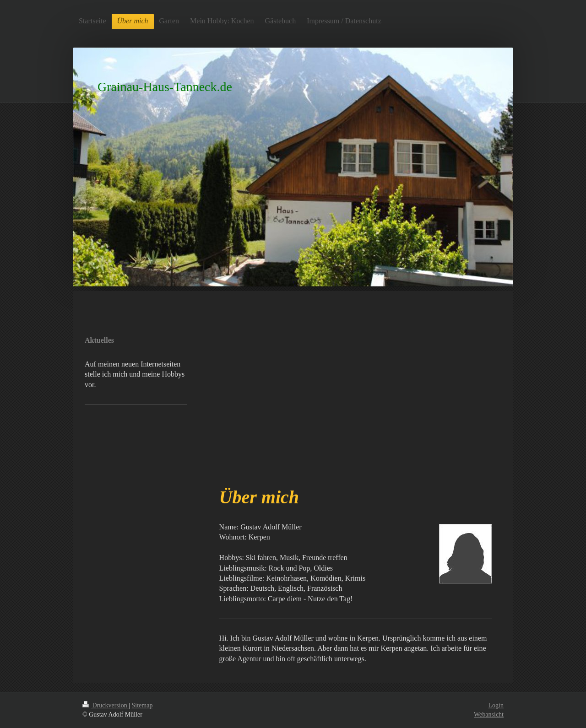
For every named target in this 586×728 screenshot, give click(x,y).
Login (496, 705)
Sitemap (142, 705)
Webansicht (489, 715)
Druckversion (106, 705)
